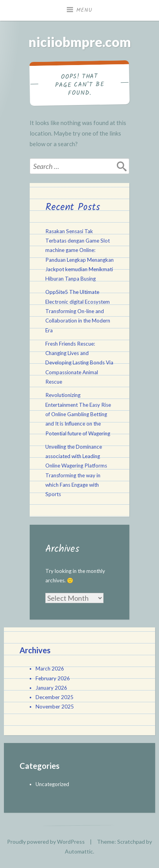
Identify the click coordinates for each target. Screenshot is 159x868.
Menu (84, 10)
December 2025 (54, 697)
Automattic (79, 851)
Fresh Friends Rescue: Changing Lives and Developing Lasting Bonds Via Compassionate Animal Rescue (79, 363)
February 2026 (53, 678)
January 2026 (51, 688)
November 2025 (55, 707)
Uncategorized (52, 784)
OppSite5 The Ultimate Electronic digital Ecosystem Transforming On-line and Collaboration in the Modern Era (78, 311)
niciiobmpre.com (80, 42)
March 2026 (50, 669)
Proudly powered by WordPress (46, 842)
